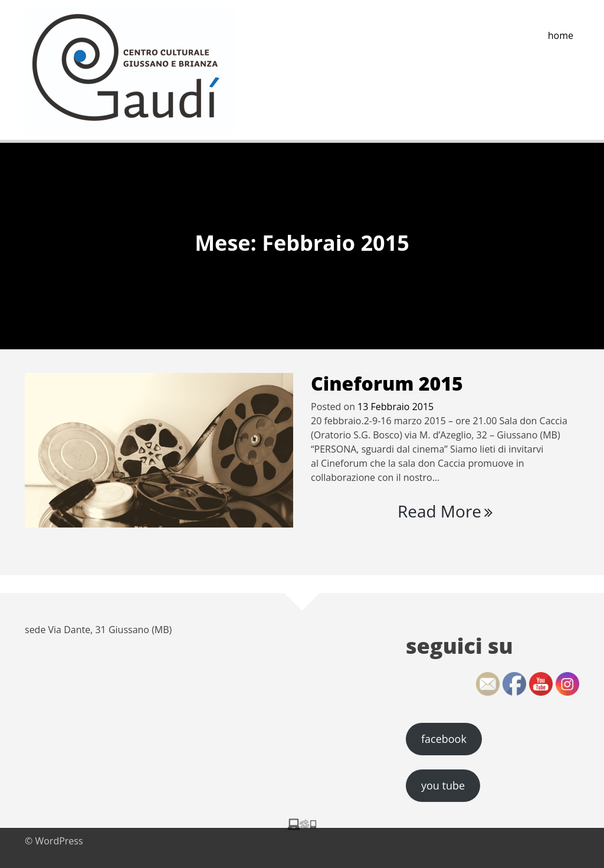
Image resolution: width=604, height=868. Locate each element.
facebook (444, 739)
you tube (443, 785)
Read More (445, 511)
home (561, 35)
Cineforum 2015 (387, 383)
